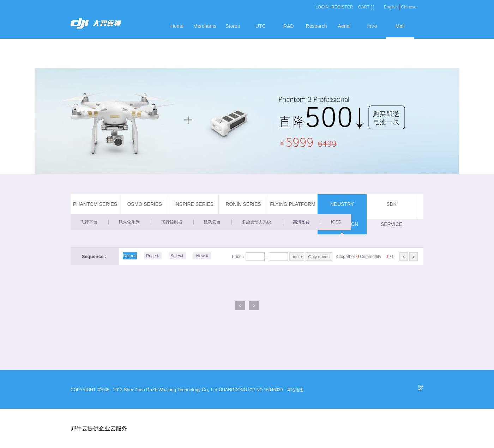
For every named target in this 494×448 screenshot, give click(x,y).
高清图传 (301, 222)
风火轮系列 (129, 222)
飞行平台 (89, 222)
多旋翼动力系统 (257, 222)
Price (151, 256)
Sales (176, 256)
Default (130, 256)
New (200, 256)
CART (364, 7)
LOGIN (322, 7)
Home (177, 26)
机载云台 (212, 222)
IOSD (336, 222)
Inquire (297, 257)
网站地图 (294, 390)
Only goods (319, 257)
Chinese (409, 7)
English (391, 7)
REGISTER (342, 7)
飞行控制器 (172, 222)
